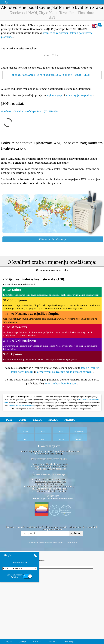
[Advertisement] (52, 412)
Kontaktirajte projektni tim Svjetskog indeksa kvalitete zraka (50, 489)
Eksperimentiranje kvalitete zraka (50, 504)
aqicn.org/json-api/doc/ (79, 95)
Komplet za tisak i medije (50, 492)
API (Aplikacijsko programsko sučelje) (50, 527)
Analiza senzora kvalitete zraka (50, 507)
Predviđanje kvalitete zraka (50, 522)
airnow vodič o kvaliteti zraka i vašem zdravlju (65, 372)
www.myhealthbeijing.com (61, 383)
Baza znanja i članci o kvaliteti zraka (50, 502)
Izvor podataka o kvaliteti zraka (50, 517)
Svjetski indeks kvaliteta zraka (22, 444)
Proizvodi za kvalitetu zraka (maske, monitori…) (50, 524)
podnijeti (76, 571)
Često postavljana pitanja (49, 512)
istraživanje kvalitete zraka (49, 497)
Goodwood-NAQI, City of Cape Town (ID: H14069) (30, 111)
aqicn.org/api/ (55, 95)
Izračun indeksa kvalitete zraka (50, 520)
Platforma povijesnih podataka (50, 529)
